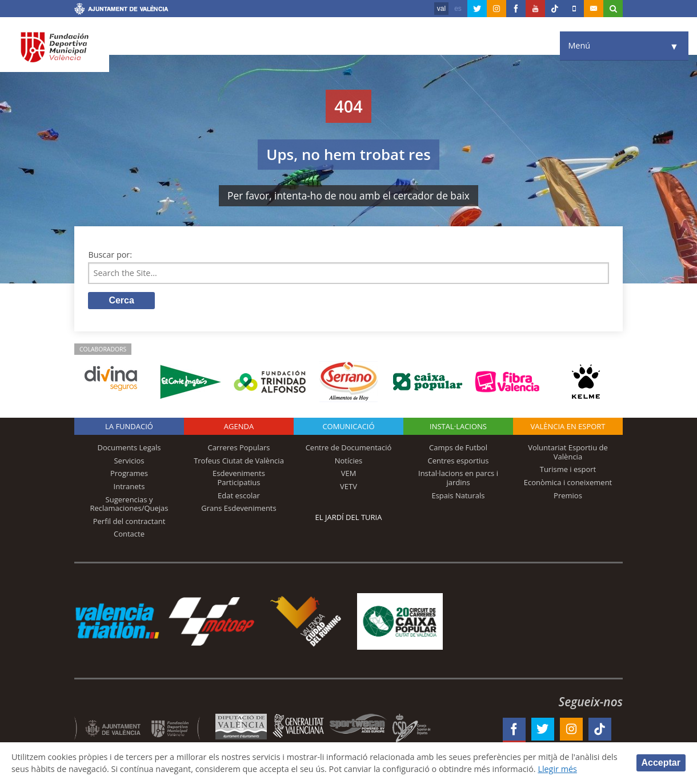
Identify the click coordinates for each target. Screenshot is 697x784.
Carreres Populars (239, 447)
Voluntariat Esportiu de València (568, 452)
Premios (568, 495)
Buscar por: (110, 255)
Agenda (239, 426)
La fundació (129, 426)
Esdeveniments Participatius (239, 478)
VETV (348, 486)
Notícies (349, 461)
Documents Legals (129, 447)
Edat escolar (239, 495)
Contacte (129, 534)
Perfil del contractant (129, 521)
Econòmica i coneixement (568, 482)
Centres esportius (458, 461)
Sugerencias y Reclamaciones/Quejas (129, 504)
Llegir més (557, 769)
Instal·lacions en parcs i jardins (458, 478)
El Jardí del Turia (349, 517)
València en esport (568, 426)
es (458, 9)
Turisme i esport (568, 469)
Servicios (129, 461)
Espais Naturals (458, 495)
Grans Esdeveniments (239, 508)
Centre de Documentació (349, 447)
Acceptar (661, 763)
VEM (349, 473)
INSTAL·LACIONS (458, 426)
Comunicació (348, 426)
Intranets (129, 486)
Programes (129, 473)
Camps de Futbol (458, 447)
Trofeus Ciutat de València (239, 461)
